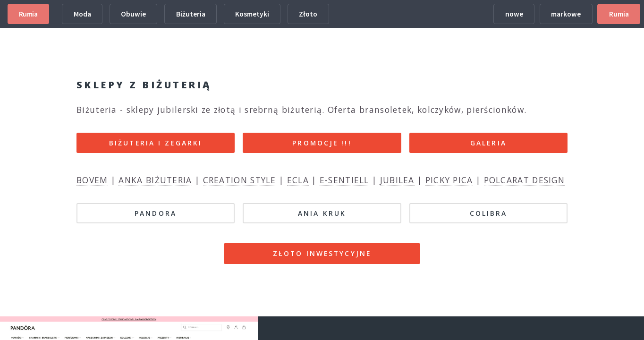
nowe (514, 14)
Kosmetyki (252, 14)
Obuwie (133, 14)
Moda (82, 14)
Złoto (308, 14)
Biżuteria (191, 14)
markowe (566, 14)
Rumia (28, 14)
